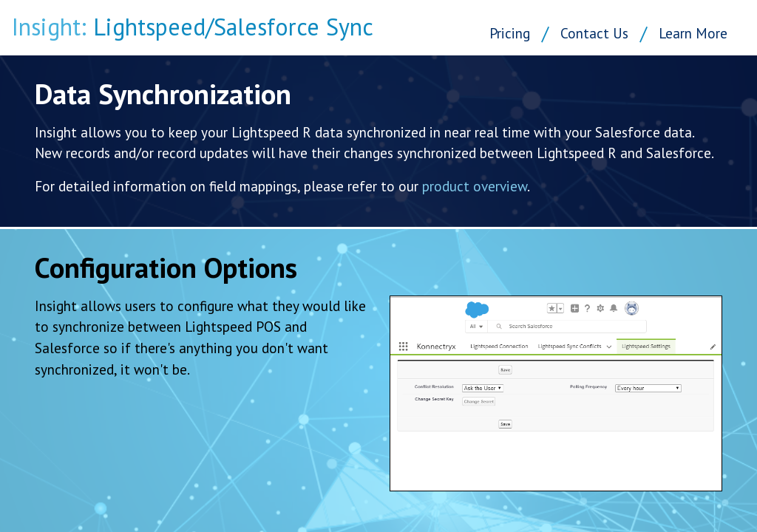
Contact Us (594, 33)
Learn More (693, 33)
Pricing (510, 33)
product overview (475, 186)
